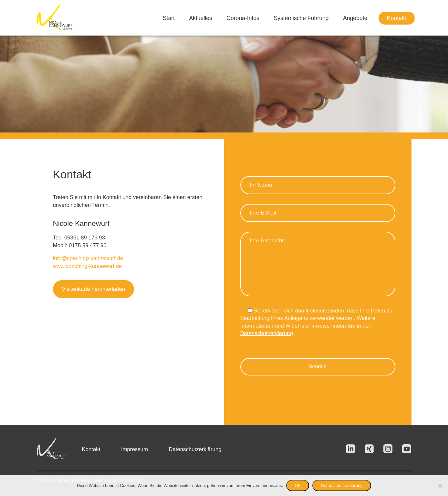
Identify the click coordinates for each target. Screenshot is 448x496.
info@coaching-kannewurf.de (88, 258)
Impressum (135, 449)
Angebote (355, 18)
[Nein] (440, 486)
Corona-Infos (243, 18)
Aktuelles (200, 18)
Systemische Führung (301, 18)
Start (169, 18)
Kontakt (397, 18)
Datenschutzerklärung (267, 333)
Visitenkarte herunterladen (94, 289)
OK (298, 485)
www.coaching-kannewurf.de (88, 266)
